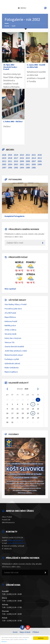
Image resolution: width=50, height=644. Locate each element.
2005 (4, 164)
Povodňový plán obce (13, 309)
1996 (10, 168)
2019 (4, 158)
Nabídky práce (10, 325)
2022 (28, 155)
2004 (10, 164)
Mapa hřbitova (10, 317)
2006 (40, 161)
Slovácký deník (11, 334)
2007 (34, 161)
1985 (34, 168)
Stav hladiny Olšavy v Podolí (16, 304)
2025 (10, 155)
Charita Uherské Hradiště (14, 347)
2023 (22, 155)
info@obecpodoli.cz (15, 540)
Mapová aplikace (11, 372)
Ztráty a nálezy (10, 330)
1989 (28, 168)
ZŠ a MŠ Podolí (10, 313)
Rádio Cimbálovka (12, 368)
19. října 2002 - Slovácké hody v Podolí (10, 67)
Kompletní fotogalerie (15, 216)
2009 (22, 161)
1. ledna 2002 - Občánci (13, 121)
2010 (16, 161)
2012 (4, 161)
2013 (40, 158)
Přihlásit (36, 632)
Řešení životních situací (14, 355)
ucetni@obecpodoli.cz (16, 543)
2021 (34, 155)
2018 (10, 158)
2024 (16, 155)
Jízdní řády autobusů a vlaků (16, 351)
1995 (16, 168)
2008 (28, 161)
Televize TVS (10, 342)
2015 (28, 158)
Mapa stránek (25, 632)
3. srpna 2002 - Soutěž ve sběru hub (36, 66)
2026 (4, 155)
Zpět (14, 26)
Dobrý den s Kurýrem (13, 338)
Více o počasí (10, 289)
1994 (22, 168)
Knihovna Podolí (11, 321)
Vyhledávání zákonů (12, 363)
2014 (34, 158)
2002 (22, 164)
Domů (7, 26)
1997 (4, 168)
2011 (10, 161)
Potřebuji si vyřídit (12, 359)
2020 (40, 155)
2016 (22, 158)
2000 (34, 164)
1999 (40, 164)
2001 (28, 164)
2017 (16, 158)
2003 (16, 164)
